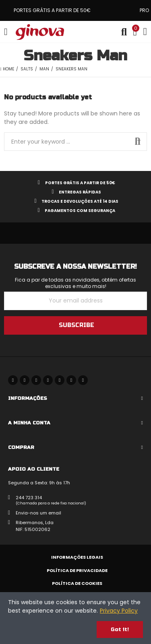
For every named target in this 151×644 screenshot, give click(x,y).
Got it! (120, 630)
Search (138, 142)
